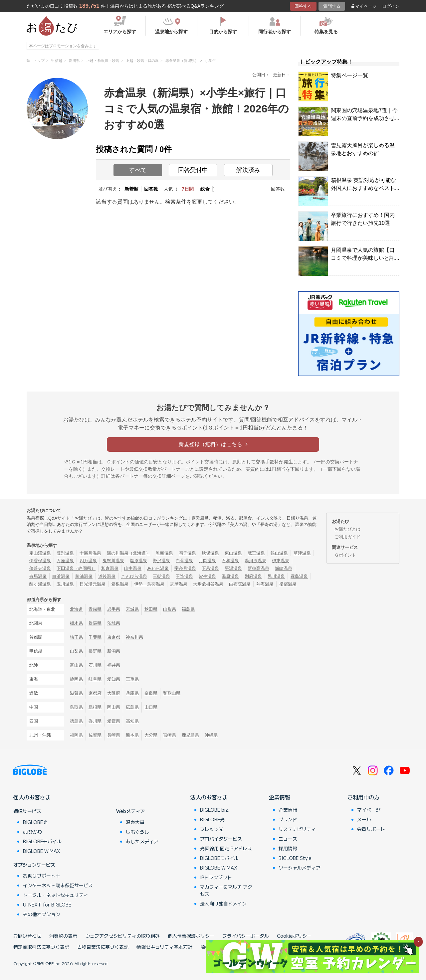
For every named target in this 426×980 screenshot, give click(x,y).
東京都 (114, 637)
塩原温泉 (138, 561)
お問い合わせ (27, 936)
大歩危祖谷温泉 (208, 584)
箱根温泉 (120, 584)
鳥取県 (76, 707)
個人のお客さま (32, 797)
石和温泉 (230, 561)
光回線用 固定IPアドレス (226, 848)
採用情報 (288, 848)
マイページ (364, 6)
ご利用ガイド (347, 537)
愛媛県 (114, 721)
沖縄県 (211, 735)
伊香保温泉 (40, 561)
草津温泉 (302, 553)
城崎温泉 (284, 568)
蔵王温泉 (256, 553)
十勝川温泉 (90, 553)
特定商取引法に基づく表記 (41, 947)
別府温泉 (253, 576)
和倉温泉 (110, 568)
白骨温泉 (184, 561)
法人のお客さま (209, 797)
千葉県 (95, 637)
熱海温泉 (265, 584)
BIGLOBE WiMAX (42, 851)
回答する (303, 6)
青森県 (95, 609)
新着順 (131, 189)
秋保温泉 (210, 553)
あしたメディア (142, 841)
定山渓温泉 (40, 553)
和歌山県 (172, 693)
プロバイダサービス (221, 839)
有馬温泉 (38, 576)
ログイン (391, 6)
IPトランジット (216, 877)
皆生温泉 (207, 576)
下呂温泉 (210, 568)
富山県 (76, 665)
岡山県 (114, 707)
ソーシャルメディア (300, 868)
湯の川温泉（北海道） (128, 553)
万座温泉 (65, 561)
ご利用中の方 (363, 797)
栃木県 (76, 623)
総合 (205, 189)
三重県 (132, 679)
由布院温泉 (240, 584)
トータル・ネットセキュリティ (56, 895)
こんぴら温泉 (134, 576)
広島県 (132, 707)
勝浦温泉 (84, 576)
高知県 (132, 721)
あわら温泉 (158, 568)
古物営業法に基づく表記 (103, 947)
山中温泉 (133, 568)
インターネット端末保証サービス (58, 885)
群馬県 (95, 623)
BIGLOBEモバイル (42, 841)
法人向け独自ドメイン (223, 903)
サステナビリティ (297, 829)
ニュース (288, 839)
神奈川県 (134, 637)
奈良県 (151, 693)
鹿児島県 (190, 735)
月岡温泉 (207, 561)
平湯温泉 (233, 568)
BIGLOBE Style (295, 858)
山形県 (170, 609)
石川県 (95, 665)
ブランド (288, 819)
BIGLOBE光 (35, 822)
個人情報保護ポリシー (191, 936)
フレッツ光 (212, 829)
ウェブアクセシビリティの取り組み (122, 936)
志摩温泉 (179, 584)
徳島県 (76, 721)
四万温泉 (88, 561)
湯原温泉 (230, 576)
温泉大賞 (135, 822)
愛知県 (114, 679)
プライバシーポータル (246, 936)
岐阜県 (95, 679)
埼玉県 (76, 637)
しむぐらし (137, 832)
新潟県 (114, 651)
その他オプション (42, 914)
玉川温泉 (65, 584)
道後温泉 (107, 576)
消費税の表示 (63, 936)
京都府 (95, 693)
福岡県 (76, 735)
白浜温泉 (61, 576)
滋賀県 (76, 693)
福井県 (114, 665)
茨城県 (114, 623)
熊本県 (132, 735)
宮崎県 (170, 735)
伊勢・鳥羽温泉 (149, 584)
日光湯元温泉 (93, 584)
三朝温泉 (161, 576)
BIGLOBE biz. (215, 810)
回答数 (151, 189)
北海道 (76, 609)
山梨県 (76, 651)
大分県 (151, 735)
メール (364, 819)
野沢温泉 (161, 561)
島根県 (95, 707)
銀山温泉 (279, 553)
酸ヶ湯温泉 (40, 584)
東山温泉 (233, 553)
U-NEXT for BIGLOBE (47, 904)
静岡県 (76, 679)
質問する (332, 6)
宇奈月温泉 (185, 568)
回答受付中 (193, 170)
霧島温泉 (299, 576)
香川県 (95, 721)
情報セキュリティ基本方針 (164, 947)
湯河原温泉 (255, 561)
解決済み (248, 170)
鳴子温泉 (187, 553)
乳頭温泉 (164, 553)
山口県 (151, 707)
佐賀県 (95, 735)
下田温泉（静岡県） (76, 568)
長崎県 (114, 735)
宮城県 (132, 609)
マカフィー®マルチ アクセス (226, 890)
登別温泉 (65, 553)
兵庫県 (132, 693)
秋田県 (151, 609)
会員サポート (371, 829)
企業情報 (280, 797)
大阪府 (114, 693)
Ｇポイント (345, 555)
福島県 (188, 609)
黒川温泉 (276, 576)
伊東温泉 (281, 561)
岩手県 (114, 609)
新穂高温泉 (258, 568)
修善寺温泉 (40, 568)
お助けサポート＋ (42, 876)
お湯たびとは (347, 529)
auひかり (33, 832)
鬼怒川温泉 (113, 561)
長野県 (95, 651)
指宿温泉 (288, 584)
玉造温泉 (184, 576)
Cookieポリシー (294, 936)
